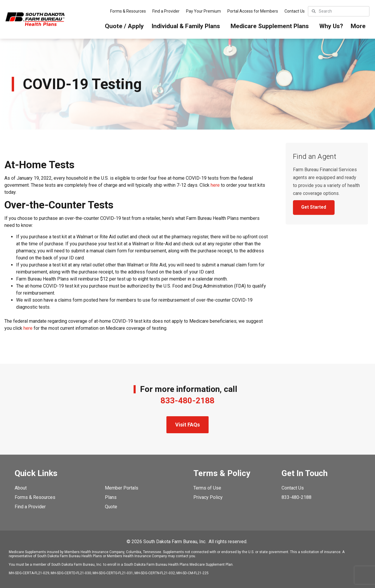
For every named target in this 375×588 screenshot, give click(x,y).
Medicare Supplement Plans (271, 26)
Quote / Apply (124, 26)
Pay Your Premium (203, 11)
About (21, 488)
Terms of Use (207, 488)
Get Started (315, 208)
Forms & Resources (128, 11)
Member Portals (122, 488)
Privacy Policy (208, 497)
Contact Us (295, 11)
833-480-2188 (187, 401)
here (215, 185)
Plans (111, 497)
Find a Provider (166, 11)
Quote (111, 507)
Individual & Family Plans (187, 26)
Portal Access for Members (253, 11)
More (360, 26)
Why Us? (331, 26)
